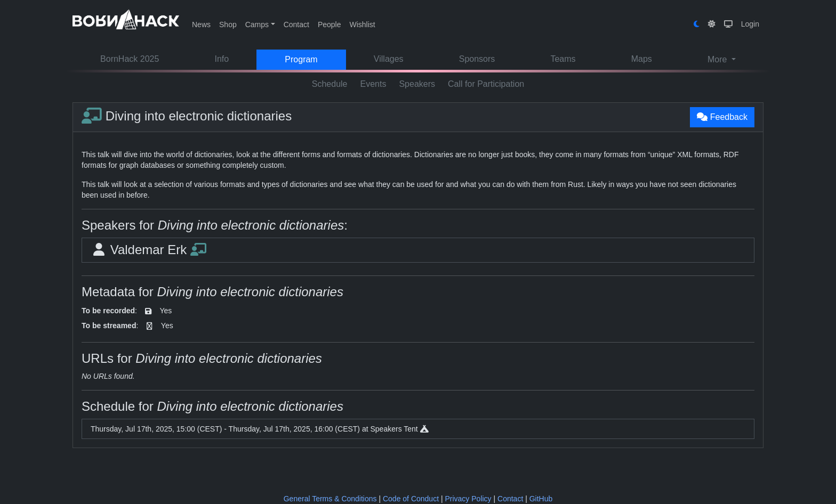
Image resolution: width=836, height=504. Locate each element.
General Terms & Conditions (330, 499)
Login (750, 24)
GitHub (541, 499)
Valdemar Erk (148, 250)
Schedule (330, 84)
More (718, 59)
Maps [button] (642, 59)
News (201, 25)
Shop (228, 25)
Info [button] (222, 59)
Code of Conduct (411, 499)
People (329, 25)
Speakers (417, 84)
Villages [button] (389, 59)
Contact (296, 25)
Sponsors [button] (477, 59)
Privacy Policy (468, 499)
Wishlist (362, 25)
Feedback (722, 117)
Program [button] (301, 59)
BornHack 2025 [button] (130, 59)
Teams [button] (563, 59)
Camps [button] (257, 25)
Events (373, 84)
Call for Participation (486, 84)
